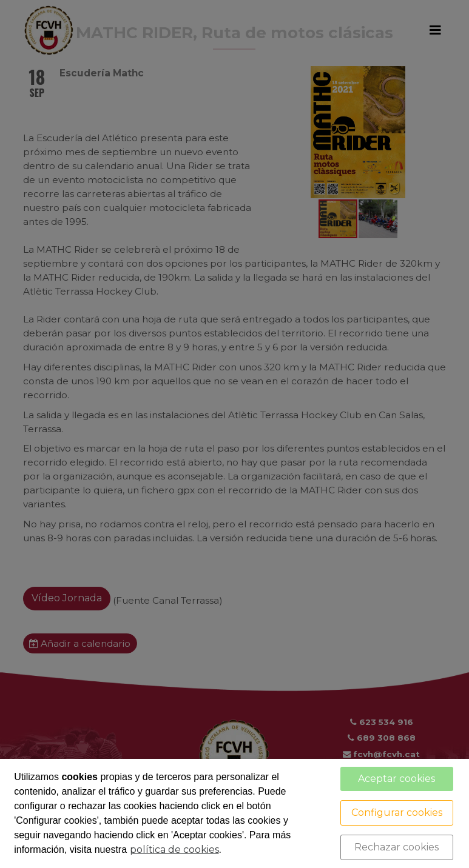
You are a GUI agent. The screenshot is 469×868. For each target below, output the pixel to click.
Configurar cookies (397, 813)
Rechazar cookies (396, 847)
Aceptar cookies (396, 779)
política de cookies (174, 850)
